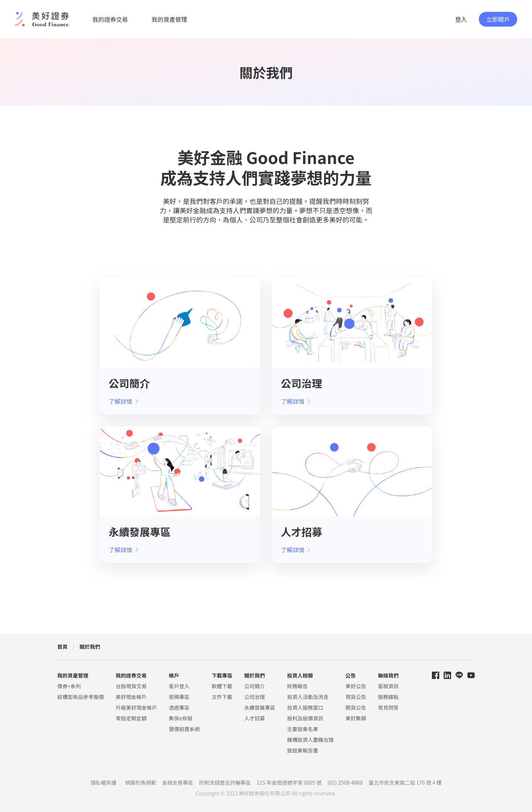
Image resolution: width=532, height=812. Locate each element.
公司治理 (255, 697)
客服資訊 (388, 686)
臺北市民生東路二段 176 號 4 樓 (405, 782)
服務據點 (388, 697)
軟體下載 (222, 686)
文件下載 (222, 697)
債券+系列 (69, 686)
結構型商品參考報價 (81, 697)
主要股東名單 (303, 729)
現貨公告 (356, 697)
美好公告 (356, 686)
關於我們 (90, 646)
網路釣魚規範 (141, 782)
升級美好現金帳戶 (136, 707)
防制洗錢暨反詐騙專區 (225, 782)
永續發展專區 (260, 707)
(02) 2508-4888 (345, 782)
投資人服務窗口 (305, 707)
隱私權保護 (103, 782)
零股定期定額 (131, 718)
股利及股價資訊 (305, 718)
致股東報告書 (303, 750)
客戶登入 (179, 686)
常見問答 (388, 707)
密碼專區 (179, 697)
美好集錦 (356, 718)
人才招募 (255, 718)
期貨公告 (356, 707)
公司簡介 (255, 686)
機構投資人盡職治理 (310, 740)
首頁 (62, 646)
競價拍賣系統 (184, 729)
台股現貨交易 (131, 686)
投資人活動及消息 (308, 697)
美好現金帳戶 (131, 697)
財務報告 (297, 686)
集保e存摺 (181, 718)
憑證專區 (179, 707)
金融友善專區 (178, 782)
